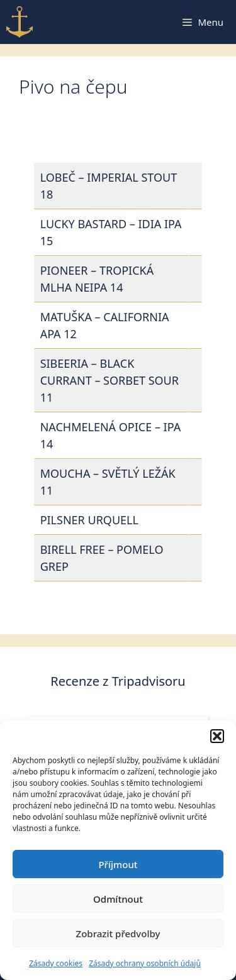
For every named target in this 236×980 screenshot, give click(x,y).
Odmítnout (118, 899)
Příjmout (118, 864)
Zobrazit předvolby (118, 933)
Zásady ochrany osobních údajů (145, 963)
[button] (217, 736)
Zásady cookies (56, 963)
